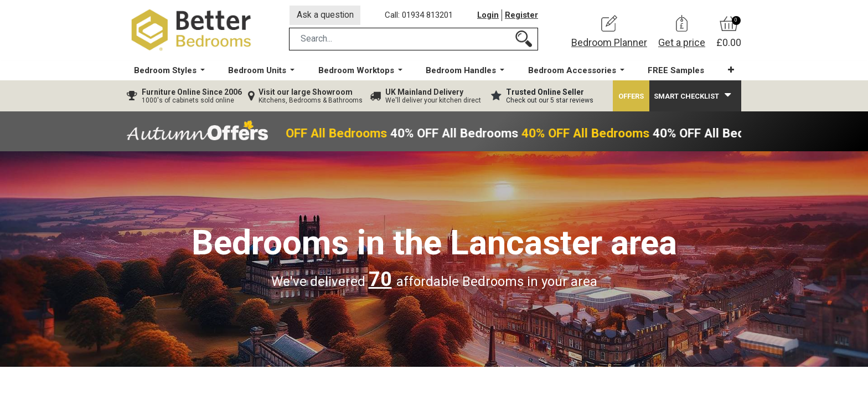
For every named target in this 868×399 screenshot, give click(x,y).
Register (521, 16)
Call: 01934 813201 (419, 16)
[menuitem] (675, 72)
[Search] (524, 41)
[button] (730, 72)
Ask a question (325, 16)
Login (488, 16)
